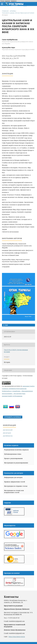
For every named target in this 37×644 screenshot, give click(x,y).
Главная (5, 11)
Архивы (13, 11)
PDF (6, 325)
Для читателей (8, 430)
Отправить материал (13, 417)
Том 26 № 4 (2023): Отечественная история (18, 13)
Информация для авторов (13, 477)
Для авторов (7, 433)
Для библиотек (8, 436)
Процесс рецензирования (13, 458)
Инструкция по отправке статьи (16, 486)
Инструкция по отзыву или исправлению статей (14, 491)
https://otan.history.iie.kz (17, 637)
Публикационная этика (13, 454)
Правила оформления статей (15, 482)
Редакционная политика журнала (16, 450)
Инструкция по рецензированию (16, 463)
